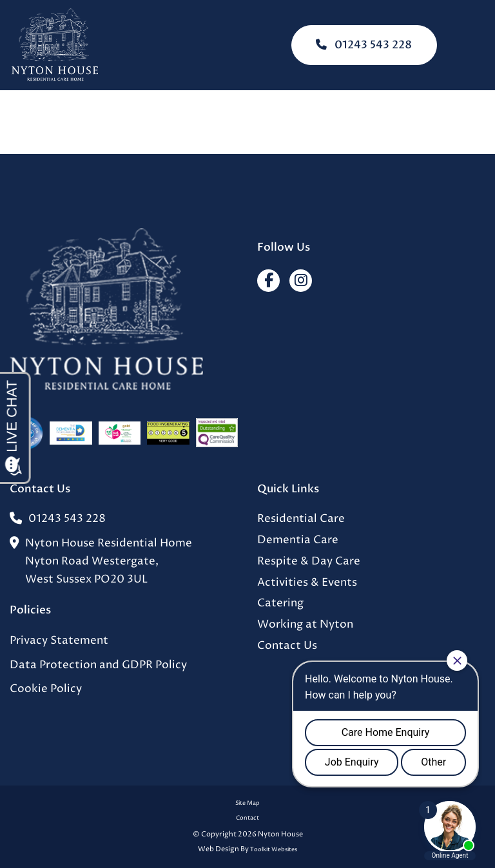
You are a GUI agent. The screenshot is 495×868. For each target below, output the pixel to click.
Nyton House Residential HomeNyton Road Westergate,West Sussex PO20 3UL (101, 562)
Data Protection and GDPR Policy (98, 665)
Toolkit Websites (274, 850)
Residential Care (301, 519)
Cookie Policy (46, 689)
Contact (247, 818)
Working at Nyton (305, 625)
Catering (280, 603)
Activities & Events (307, 583)
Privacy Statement (59, 641)
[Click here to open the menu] (476, 45)
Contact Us (287, 646)
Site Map (247, 803)
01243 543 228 (364, 45)
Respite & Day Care (309, 562)
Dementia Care (298, 540)
